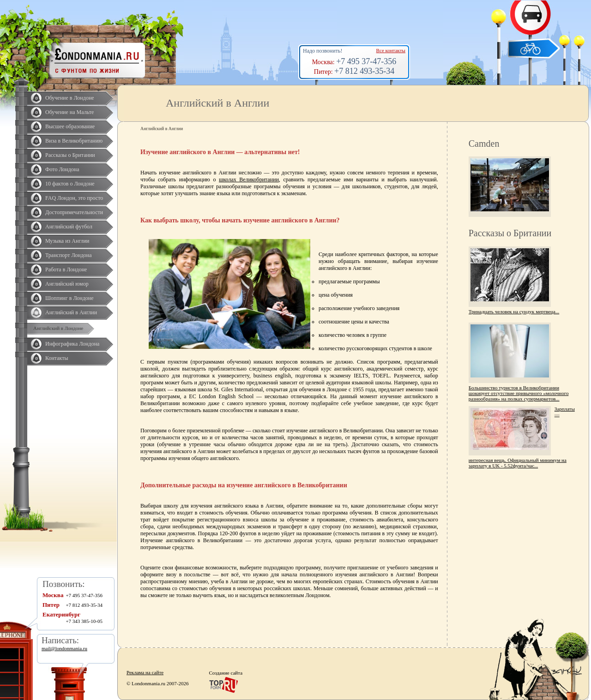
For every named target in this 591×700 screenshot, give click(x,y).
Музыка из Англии (67, 241)
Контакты (57, 358)
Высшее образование (70, 126)
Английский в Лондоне (58, 328)
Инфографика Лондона (72, 344)
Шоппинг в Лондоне (69, 298)
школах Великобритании (249, 179)
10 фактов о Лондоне (70, 184)
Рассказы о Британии (70, 155)
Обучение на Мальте (69, 112)
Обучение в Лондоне (70, 98)
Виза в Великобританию (74, 141)
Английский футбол (69, 227)
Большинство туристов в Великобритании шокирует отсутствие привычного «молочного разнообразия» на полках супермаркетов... (519, 393)
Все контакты (391, 50)
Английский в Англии (71, 312)
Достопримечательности (74, 212)
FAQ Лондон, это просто (74, 198)
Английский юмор (67, 284)
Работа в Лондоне (66, 269)
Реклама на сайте (145, 672)
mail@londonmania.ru (64, 648)
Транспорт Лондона (69, 255)
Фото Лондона (62, 169)
